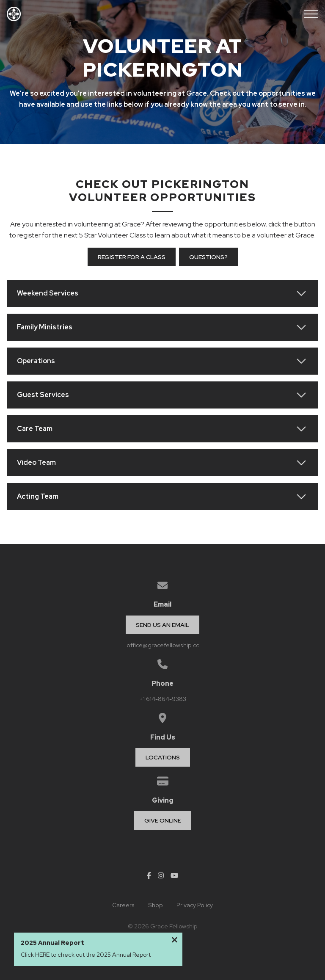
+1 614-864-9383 (163, 699)
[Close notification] (175, 941)
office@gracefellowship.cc (163, 645)
